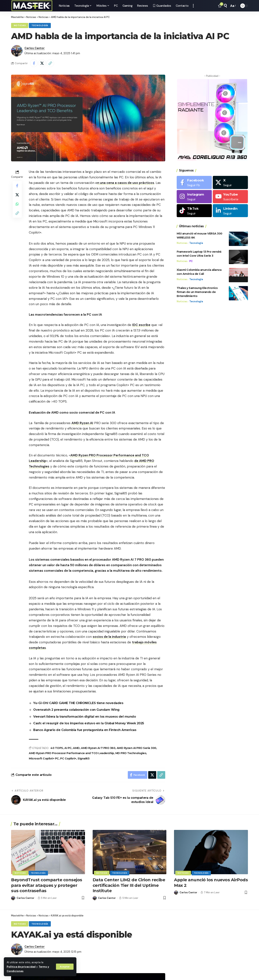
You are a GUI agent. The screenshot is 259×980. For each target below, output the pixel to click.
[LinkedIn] (230, 211)
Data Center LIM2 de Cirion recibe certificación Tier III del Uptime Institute (129, 885)
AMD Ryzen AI (82, 423)
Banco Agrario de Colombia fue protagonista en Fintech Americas (85, 730)
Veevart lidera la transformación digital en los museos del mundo (85, 717)
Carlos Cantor (35, 48)
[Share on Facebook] (34, 63)
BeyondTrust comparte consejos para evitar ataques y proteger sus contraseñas (47, 885)
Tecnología (40, 25)
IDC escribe (141, 325)
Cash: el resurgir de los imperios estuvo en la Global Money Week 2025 (89, 723)
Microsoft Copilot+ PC (44, 758)
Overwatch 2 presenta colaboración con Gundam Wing (76, 710)
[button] (65, 967)
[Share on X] (42, 63)
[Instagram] (194, 197)
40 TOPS (57, 748)
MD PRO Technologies (131, 753)
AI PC (68, 748)
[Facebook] (194, 182)
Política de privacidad (21, 967)
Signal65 (83, 758)
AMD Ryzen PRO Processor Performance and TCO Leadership (71, 753)
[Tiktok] (194, 211)
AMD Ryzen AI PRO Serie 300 (136, 748)
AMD (76, 748)
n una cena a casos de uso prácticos (126, 183)
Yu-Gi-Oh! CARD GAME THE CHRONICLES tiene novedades (78, 703)
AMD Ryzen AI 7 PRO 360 (98, 748)
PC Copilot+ (68, 758)
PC (191, 261)
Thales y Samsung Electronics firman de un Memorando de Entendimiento (197, 292)
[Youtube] (230, 197)
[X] (230, 182)
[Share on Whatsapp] (17, 204)
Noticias (20, 25)
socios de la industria (109, 637)
